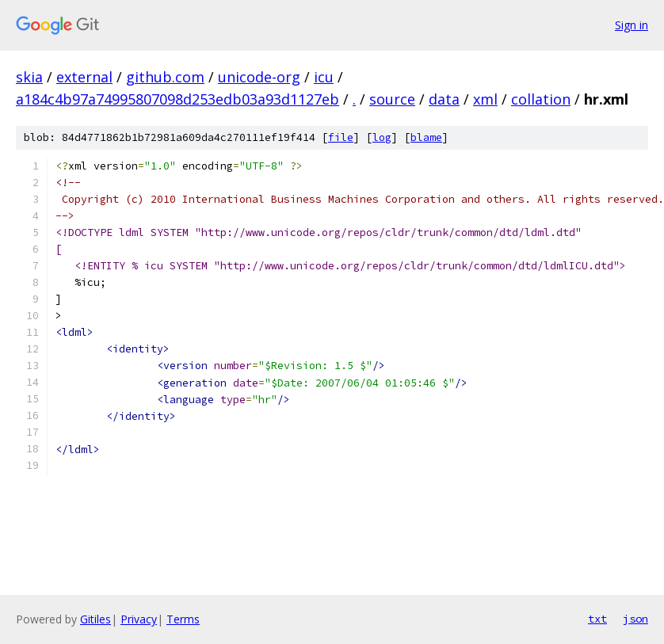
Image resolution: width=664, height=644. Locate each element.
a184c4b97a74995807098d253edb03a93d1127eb (177, 99)
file (341, 137)
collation (541, 99)
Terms (183, 619)
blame (426, 137)
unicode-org (259, 77)
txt (597, 619)
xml (485, 99)
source (392, 99)
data (444, 99)
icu (324, 77)
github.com (165, 77)
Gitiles (95, 619)
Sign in (632, 25)
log (382, 137)
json (635, 619)
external (84, 77)
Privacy (139, 619)
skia (29, 77)
